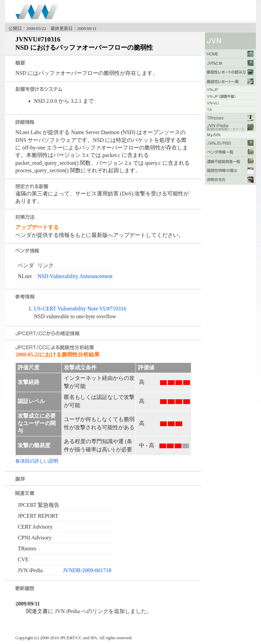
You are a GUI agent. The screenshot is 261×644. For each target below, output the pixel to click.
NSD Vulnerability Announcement (75, 276)
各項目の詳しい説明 (37, 461)
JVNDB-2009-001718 (87, 570)
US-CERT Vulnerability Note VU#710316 (80, 309)
